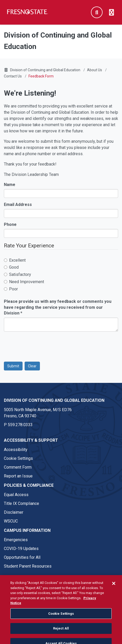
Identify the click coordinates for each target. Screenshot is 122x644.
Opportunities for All (22, 557)
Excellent (15, 260)
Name (10, 185)
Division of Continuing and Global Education (45, 70)
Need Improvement (24, 282)
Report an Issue (18, 476)
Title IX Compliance (21, 503)
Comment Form (18, 467)
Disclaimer (14, 512)
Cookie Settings (18, 458)
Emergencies (16, 540)
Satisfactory (17, 274)
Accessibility (16, 450)
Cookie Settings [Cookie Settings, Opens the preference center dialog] (61, 619)
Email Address (18, 205)
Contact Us (13, 76)
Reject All (61, 634)
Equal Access (16, 495)
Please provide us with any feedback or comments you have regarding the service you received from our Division (58, 307)
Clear (32, 366)
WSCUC (11, 521)
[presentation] (43, 346)
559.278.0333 (20, 425)
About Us (95, 70)
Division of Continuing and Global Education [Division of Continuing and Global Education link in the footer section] (54, 400)
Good (11, 267)
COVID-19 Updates (21, 549)
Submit (13, 366)
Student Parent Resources (28, 566)
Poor (11, 289)
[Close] (114, 589)
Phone (10, 224)
